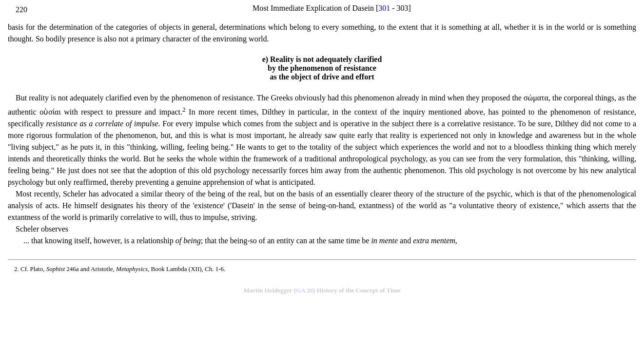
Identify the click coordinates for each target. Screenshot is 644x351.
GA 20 (304, 290)
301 (384, 8)
